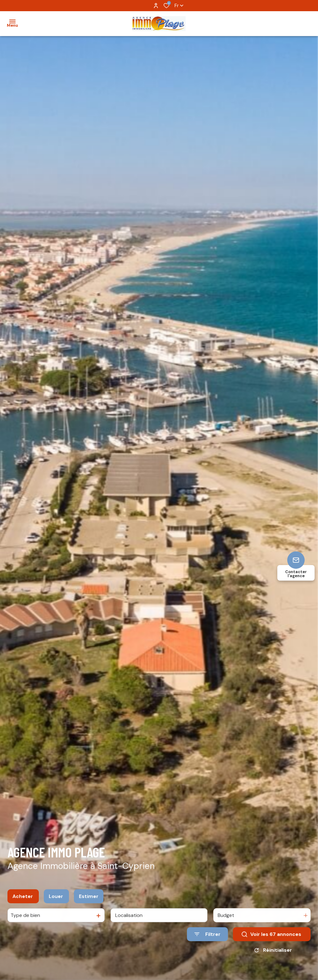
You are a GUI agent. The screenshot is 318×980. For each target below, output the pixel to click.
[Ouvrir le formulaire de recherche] (207, 940)
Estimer (89, 902)
